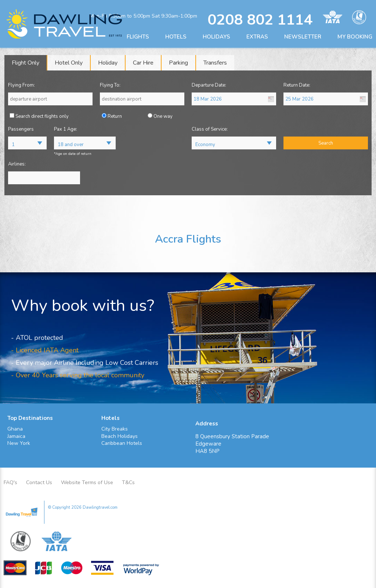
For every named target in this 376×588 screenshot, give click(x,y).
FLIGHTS (138, 37)
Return (115, 116)
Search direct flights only (42, 116)
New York (19, 443)
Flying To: (110, 85)
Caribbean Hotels (122, 443)
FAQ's (10, 482)
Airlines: (17, 164)
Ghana (15, 429)
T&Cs (128, 482)
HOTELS (176, 37)
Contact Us (39, 482)
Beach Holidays (120, 436)
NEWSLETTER (303, 37)
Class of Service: (210, 129)
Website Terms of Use (87, 482)
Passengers (21, 129)
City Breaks (115, 429)
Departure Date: (209, 85)
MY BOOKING (355, 37)
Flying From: (21, 85)
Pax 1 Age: (66, 129)
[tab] (26, 63)
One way (163, 116)
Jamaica (16, 436)
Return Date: (297, 85)
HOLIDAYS (216, 37)
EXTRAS (257, 37)
